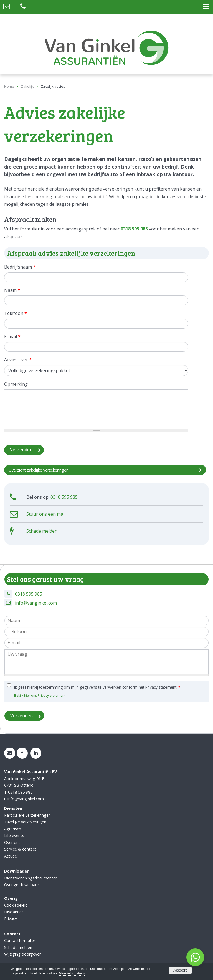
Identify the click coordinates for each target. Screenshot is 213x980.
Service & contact (20, 849)
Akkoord (180, 970)
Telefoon (16, 313)
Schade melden (42, 531)
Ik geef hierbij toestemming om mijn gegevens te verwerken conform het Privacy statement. (97, 687)
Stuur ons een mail (46, 514)
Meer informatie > (72, 973)
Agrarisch (13, 829)
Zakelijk (27, 86)
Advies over (18, 360)
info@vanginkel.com (36, 603)
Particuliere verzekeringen (27, 815)
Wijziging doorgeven (23, 954)
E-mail (12, 337)
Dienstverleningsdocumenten (31, 878)
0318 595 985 (134, 229)
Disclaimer (14, 912)
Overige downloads (22, 885)
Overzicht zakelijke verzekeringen (39, 470)
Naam (12, 290)
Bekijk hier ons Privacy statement (40, 695)
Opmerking (16, 384)
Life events (14, 835)
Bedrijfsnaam (20, 267)
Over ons (12, 842)
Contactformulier (20, 940)
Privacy (11, 918)
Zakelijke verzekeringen (25, 822)
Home (9, 86)
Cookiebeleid (16, 905)
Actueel (11, 856)
